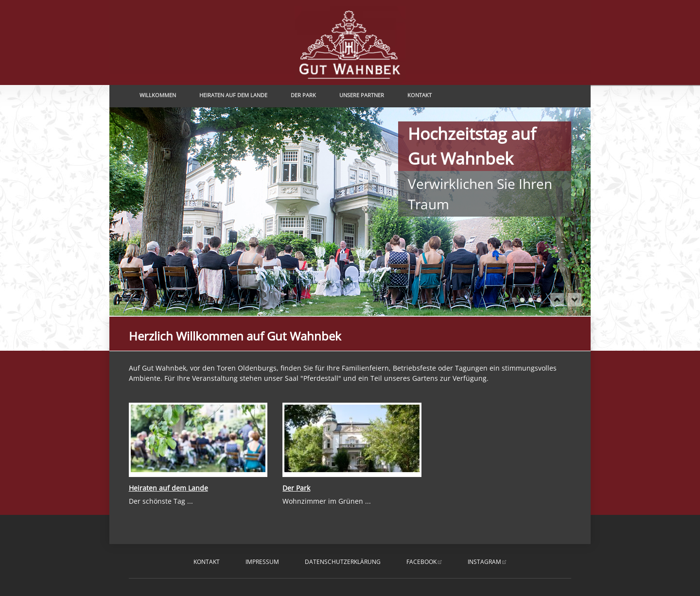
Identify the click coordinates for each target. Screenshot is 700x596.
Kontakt (420, 95)
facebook (421, 562)
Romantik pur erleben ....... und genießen (531, 300)
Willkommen (158, 95)
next (575, 300)
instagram (484, 562)
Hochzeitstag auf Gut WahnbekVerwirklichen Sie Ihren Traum (514, 300)
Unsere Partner (362, 95)
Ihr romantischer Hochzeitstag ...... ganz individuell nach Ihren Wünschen (539, 300)
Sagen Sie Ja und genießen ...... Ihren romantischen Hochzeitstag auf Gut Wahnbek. (522, 300)
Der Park (303, 95)
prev (557, 300)
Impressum (262, 562)
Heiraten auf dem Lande (233, 95)
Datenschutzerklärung (343, 562)
